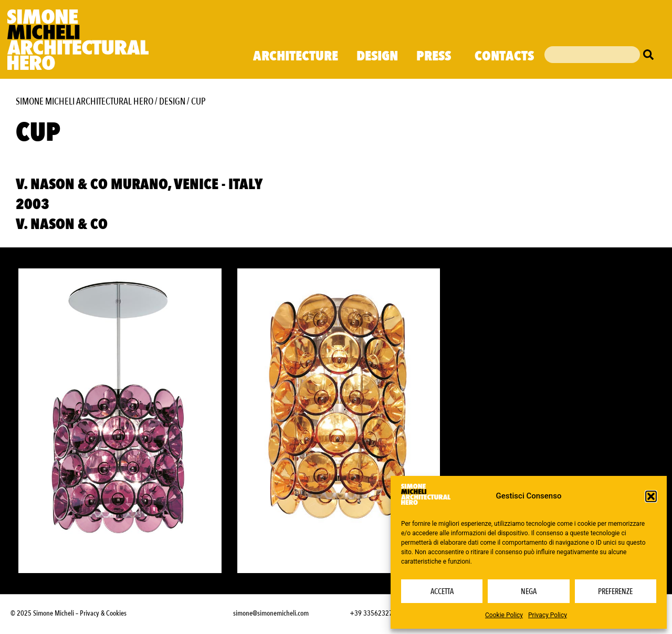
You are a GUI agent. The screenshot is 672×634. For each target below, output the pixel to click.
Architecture (296, 56)
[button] (651, 496)
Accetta (442, 591)
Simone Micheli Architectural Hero (85, 102)
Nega (529, 591)
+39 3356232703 (375, 613)
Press (436, 56)
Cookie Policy (504, 615)
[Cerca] (651, 55)
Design (377, 56)
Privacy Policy (548, 615)
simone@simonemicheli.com (271, 613)
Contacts (504, 56)
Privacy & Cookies (103, 613)
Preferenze (615, 591)
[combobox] (592, 55)
